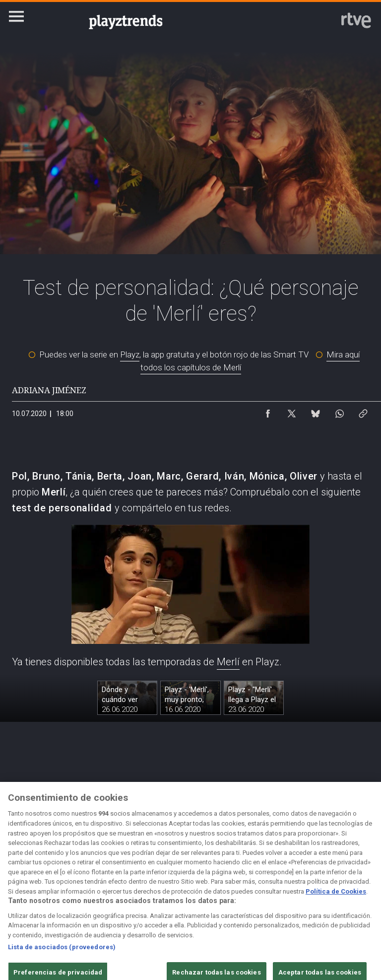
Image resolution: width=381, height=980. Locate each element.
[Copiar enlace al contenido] (363, 411)
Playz (130, 354)
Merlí (228, 662)
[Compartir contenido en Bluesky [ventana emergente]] (316, 411)
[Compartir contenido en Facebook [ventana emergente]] (268, 411)
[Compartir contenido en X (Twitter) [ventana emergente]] (292, 411)
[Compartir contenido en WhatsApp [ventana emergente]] (339, 411)
